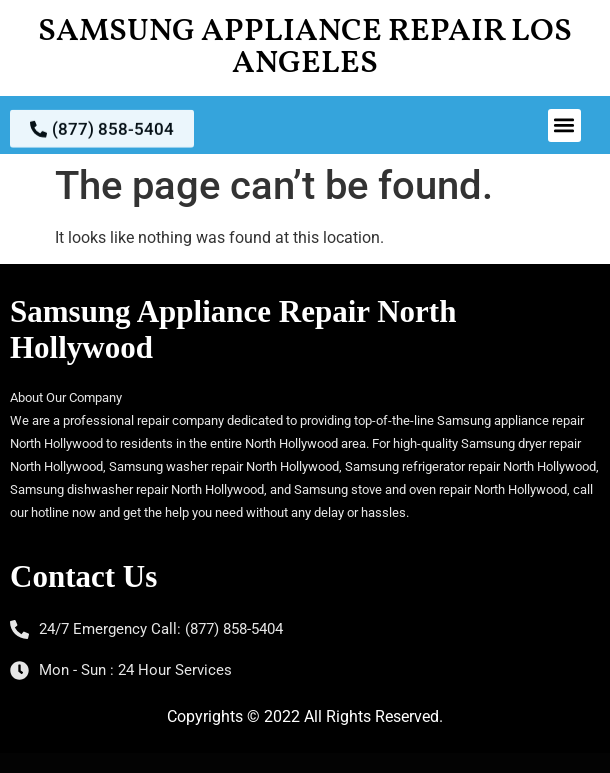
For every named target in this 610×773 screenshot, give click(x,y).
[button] (564, 125)
